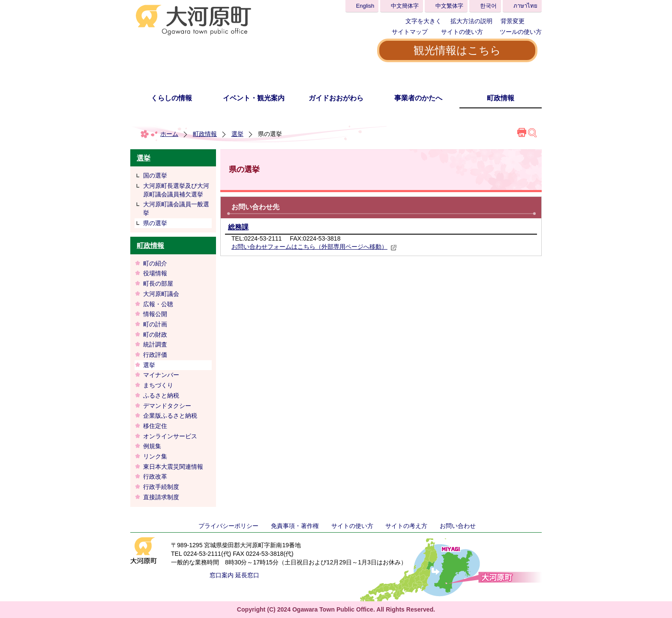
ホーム (169, 134)
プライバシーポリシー (228, 526)
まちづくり (158, 385)
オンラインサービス (170, 436)
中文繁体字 (449, 6)
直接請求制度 (161, 497)
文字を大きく (423, 21)
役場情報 (155, 273)
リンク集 (155, 456)
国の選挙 (155, 175)
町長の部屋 (158, 283)
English (365, 6)
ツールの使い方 (521, 32)
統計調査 (155, 344)
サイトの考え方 (406, 526)
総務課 (238, 227)
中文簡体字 (405, 6)
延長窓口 (247, 575)
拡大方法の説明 (471, 21)
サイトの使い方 (462, 32)
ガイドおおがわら (336, 98)
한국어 (488, 6)
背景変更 (513, 21)
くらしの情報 (171, 98)
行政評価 (155, 355)
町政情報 (501, 98)
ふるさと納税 (161, 395)
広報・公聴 (158, 304)
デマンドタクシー (167, 406)
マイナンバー (161, 375)
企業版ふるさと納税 (170, 416)
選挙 (237, 134)
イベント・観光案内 (254, 98)
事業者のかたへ (418, 98)
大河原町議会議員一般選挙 (176, 208)
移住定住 (155, 426)
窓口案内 (222, 575)
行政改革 (155, 476)
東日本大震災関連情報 (173, 467)
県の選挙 (155, 223)
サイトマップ (410, 32)
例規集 (155, 446)
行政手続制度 (161, 487)
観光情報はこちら (457, 50)
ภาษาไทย (525, 6)
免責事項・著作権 (295, 526)
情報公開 (155, 314)
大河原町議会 (161, 294)
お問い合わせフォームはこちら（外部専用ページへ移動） (314, 247)
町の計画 (155, 324)
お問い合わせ (458, 526)
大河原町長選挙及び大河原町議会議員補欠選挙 (176, 190)
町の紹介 (155, 263)
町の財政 (155, 335)
